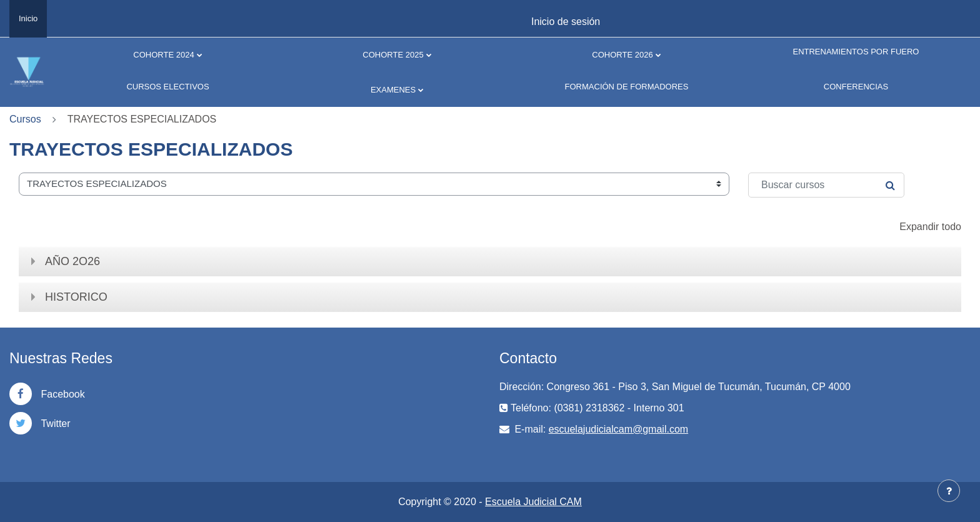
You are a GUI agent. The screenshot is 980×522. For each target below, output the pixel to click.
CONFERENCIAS (856, 87)
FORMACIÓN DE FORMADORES (627, 87)
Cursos (25, 119)
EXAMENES (393, 90)
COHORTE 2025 (393, 55)
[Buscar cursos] (826, 185)
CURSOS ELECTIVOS (167, 87)
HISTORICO (76, 297)
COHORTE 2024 (163, 55)
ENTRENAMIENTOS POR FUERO (856, 52)
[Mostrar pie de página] (949, 491)
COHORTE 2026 (622, 55)
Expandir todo (930, 227)
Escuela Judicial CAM (533, 502)
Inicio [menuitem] (28, 18)
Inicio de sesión (566, 22)
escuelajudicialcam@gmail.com (618, 429)
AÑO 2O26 (72, 261)
